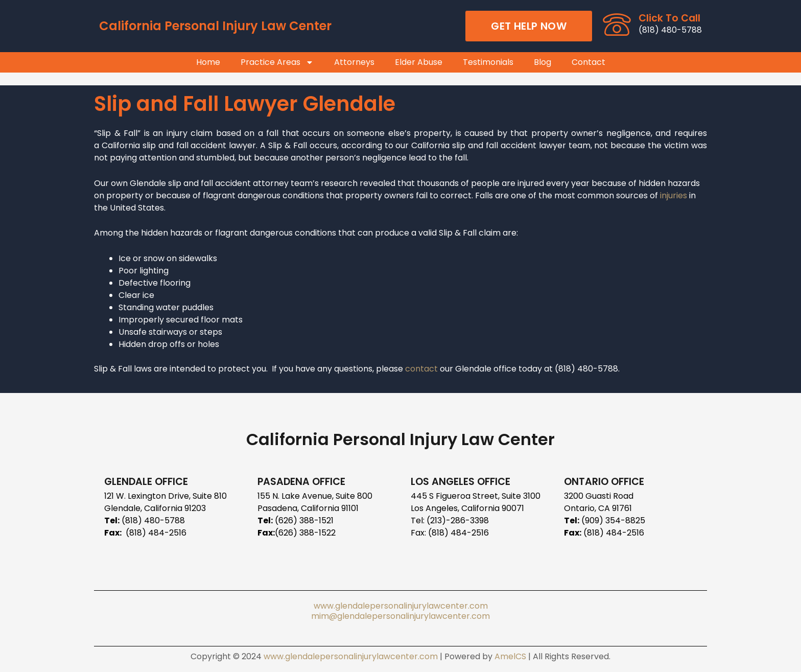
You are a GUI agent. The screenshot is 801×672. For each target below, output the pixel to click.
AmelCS (510, 656)
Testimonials (488, 62)
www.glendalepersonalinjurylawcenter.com (401, 606)
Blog (543, 62)
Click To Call (669, 18)
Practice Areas (277, 62)
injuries (674, 195)
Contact (588, 62)
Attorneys (354, 62)
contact (422, 369)
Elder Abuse (419, 62)
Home (208, 62)
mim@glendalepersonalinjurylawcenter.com (400, 616)
